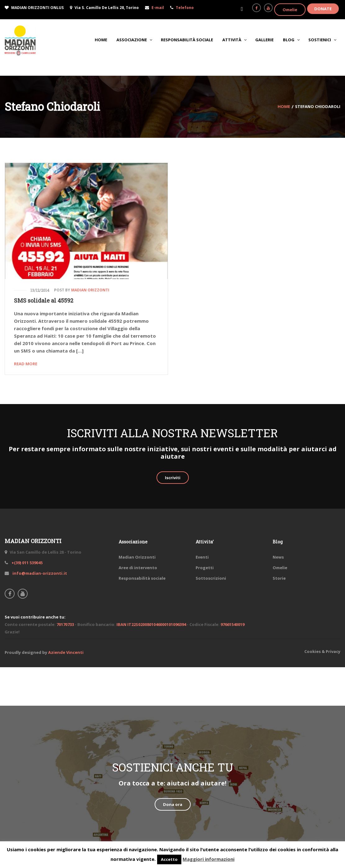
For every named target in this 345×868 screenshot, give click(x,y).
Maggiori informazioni (209, 859)
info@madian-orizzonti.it (39, 573)
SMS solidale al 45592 (44, 300)
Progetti (205, 568)
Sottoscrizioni (211, 578)
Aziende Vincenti (66, 652)
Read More (26, 364)
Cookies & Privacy (322, 651)
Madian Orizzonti (90, 290)
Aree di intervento (138, 568)
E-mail (158, 8)
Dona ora (173, 804)
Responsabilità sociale (142, 578)
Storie (279, 578)
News (278, 557)
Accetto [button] (169, 859)
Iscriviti (173, 478)
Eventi (202, 557)
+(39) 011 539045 (27, 563)
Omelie (290, 10)
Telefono (185, 8)
